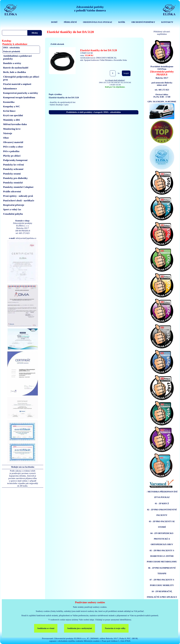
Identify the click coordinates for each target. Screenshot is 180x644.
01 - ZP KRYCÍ (162, 503)
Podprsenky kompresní (15, 160)
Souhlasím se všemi (46, 628)
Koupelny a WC (12, 106)
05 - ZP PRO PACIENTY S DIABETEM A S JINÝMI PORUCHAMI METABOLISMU (162, 556)
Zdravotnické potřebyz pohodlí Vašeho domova (90, 9)
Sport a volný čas (12, 209)
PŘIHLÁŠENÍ (70, 22)
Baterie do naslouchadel (16, 68)
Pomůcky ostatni (12, 174)
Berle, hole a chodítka (15, 72)
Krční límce (9, 111)
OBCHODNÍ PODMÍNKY (143, 22)
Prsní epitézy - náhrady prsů (18, 196)
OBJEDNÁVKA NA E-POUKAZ (97, 22)
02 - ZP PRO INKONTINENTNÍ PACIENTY (162, 512)
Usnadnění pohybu (13, 214)
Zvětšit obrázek (57, 44)
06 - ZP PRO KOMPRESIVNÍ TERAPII (162, 571)
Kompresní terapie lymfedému (19, 97)
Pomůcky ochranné (13, 169)
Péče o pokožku (11, 151)
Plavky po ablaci (12, 156)
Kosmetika (9, 102)
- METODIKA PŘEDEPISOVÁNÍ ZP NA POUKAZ (162, 494)
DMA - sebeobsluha (11, 48)
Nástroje (8, 133)
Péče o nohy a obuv (13, 147)
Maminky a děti (12, 120)
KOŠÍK (122, 22)
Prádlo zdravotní (12, 191)
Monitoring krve (12, 129)
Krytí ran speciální (13, 115)
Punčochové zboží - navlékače (19, 200)
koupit (126, 73)
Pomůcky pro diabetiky (15, 178)
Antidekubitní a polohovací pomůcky (17, 57)
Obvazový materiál (13, 142)
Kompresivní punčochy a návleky (21, 93)
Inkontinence (10, 88)
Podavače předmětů (12, 51)
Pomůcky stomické (13, 183)
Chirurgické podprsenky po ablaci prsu (21, 78)
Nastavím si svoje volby (115, 628)
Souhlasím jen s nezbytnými (80, 628)
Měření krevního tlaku (15, 124)
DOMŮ (54, 22)
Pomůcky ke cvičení (14, 165)
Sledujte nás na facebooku (23, 467)
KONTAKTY (167, 22)
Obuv (6, 138)
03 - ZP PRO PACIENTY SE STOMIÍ (162, 524)
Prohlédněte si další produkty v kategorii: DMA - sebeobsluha (94, 112)
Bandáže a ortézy (12, 63)
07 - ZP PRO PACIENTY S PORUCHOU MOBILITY (162, 582)
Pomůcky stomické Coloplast (18, 187)
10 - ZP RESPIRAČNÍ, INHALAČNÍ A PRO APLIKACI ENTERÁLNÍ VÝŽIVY (162, 597)
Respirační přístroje (14, 205)
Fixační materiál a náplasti (17, 84)
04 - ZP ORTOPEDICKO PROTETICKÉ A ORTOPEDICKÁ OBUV (162, 539)
